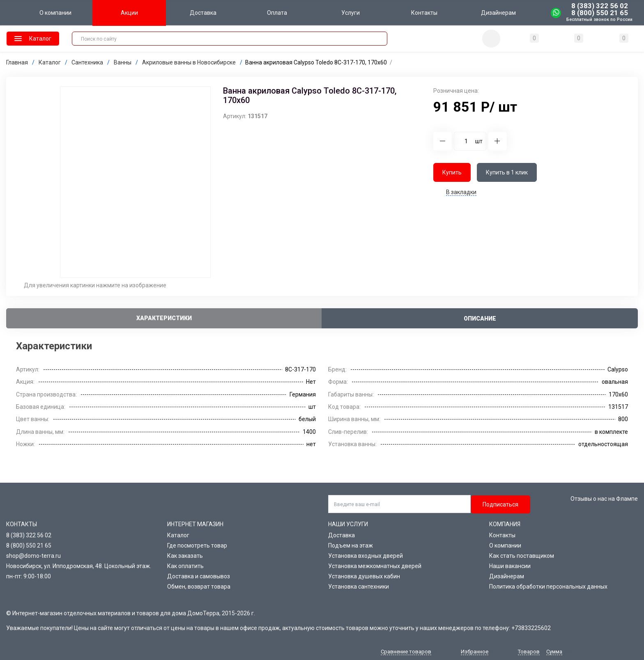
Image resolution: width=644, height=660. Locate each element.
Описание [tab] (480, 319)
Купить (452, 172)
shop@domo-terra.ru (33, 556)
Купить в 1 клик (507, 172)
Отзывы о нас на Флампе (604, 499)
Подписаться (500, 504)
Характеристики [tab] (164, 318)
